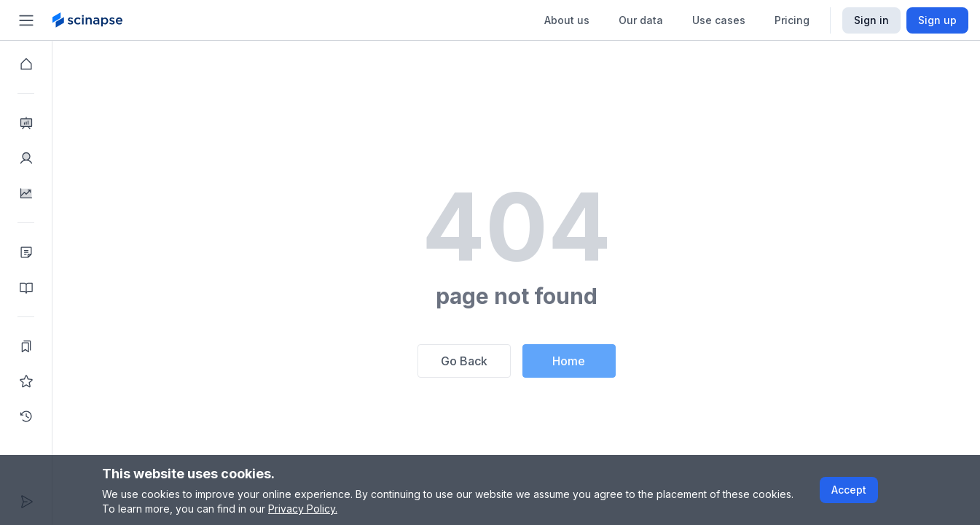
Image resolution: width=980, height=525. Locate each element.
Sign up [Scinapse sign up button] (937, 20)
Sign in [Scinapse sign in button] (871, 20)
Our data (641, 20)
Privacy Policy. (303, 509)
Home (569, 361)
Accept (849, 490)
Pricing (792, 20)
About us (567, 20)
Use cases (719, 20)
